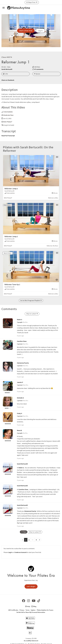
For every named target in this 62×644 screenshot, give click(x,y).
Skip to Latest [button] (32, 314)
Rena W (19, 430)
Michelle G (20, 398)
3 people (20, 322)
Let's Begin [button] (31, 586)
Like (5, 74)
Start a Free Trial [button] (26, 31)
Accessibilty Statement (31, 641)
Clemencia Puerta (23, 363)
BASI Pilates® (8, 122)
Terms (28, 610)
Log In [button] (40, 31)
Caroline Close (22, 341)
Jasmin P (20, 382)
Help (28, 606)
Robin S (20, 320)
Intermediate (8, 112)
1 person (20, 344)
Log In (10, 552)
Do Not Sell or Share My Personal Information (31, 612)
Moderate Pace (8, 115)
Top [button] (24, 532)
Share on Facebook (8, 80)
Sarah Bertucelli (7, 69)
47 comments (39, 69)
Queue (37, 74)
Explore (33, 610)
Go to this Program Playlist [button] (31, 300)
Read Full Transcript (8, 136)
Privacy (22, 610)
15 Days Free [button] (32, 2)
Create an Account (21, 552)
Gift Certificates (13, 610)
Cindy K (20, 413)
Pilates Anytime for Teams (45, 610)
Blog (34, 606)
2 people (20, 433)
